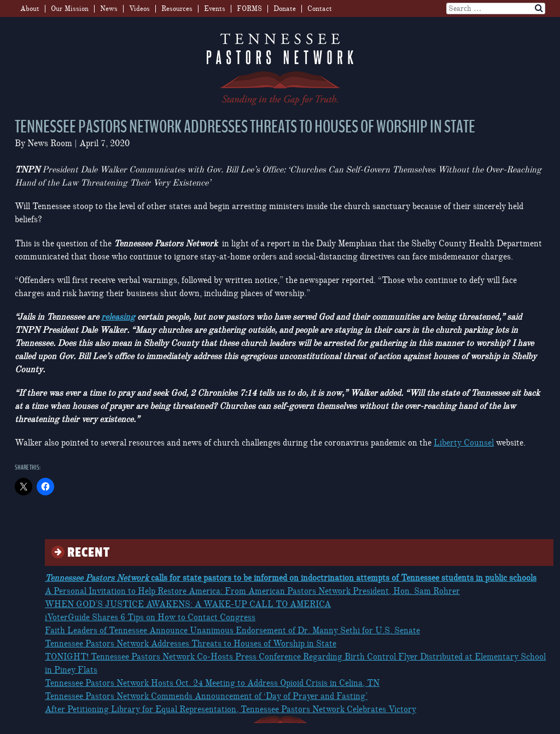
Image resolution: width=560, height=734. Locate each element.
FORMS (249, 9)
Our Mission (70, 9)
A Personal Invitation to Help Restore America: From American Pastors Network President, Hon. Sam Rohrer (252, 591)
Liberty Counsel (464, 443)
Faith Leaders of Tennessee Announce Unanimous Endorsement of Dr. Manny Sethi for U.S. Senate (232, 631)
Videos (139, 9)
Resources (177, 9)
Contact (320, 9)
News (109, 9)
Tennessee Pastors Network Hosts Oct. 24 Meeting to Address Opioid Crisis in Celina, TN (212, 683)
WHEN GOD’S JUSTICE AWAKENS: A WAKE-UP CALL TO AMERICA (188, 604)
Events (215, 9)
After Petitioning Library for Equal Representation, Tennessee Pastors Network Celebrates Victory (231, 709)
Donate (285, 9)
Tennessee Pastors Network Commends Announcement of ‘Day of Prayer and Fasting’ (206, 696)
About (30, 9)
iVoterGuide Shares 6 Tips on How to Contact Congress (150, 617)
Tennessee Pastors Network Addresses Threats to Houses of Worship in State (191, 644)
